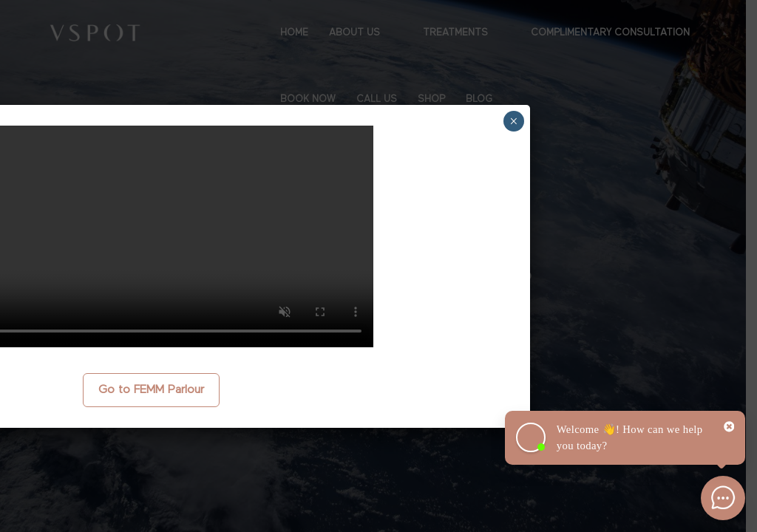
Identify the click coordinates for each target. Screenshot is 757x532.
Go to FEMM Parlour (151, 390)
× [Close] (513, 121)
